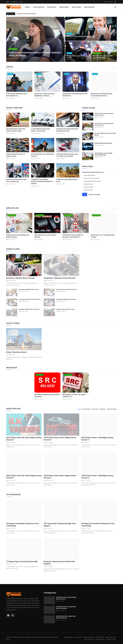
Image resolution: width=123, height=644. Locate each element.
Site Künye (78, 637)
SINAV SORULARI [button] (90, 7)
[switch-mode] (116, 2)
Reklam (21, 2)
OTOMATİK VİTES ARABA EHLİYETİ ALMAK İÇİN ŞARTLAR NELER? (42, 181)
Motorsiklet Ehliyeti (90, 175)
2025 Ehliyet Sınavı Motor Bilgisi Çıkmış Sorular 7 (104, 114)
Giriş (106, 2)
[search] (115, 7)
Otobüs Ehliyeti (88, 190)
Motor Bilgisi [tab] (95, 409)
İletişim (8, 2)
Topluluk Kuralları (110, 637)
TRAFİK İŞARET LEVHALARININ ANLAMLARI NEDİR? (103, 57)
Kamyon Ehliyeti (89, 184)
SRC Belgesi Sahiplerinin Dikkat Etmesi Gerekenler (47, 396)
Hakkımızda (15, 2)
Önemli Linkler (111, 639)
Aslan (36, 98)
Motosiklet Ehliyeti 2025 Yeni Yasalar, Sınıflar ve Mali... (16, 130)
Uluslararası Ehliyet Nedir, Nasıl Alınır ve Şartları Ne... (16, 180)
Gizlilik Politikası (69, 637)
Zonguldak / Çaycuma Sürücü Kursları (30, 299)
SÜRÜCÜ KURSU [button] (64, 7)
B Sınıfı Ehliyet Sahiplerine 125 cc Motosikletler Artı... (45, 95)
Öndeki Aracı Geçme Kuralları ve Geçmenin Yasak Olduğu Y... (101, 236)
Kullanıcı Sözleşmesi (89, 637)
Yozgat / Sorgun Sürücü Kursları (66, 309)
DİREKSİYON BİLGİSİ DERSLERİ (103, 143)
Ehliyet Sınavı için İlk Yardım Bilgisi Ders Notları (19, 236)
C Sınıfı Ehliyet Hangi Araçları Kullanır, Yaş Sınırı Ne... (41, 130)
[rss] (13, 615)
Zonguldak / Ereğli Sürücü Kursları (29, 289)
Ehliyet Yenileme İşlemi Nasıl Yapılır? (76, 57)
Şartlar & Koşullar (100, 639)
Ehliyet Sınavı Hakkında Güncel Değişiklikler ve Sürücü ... (73, 95)
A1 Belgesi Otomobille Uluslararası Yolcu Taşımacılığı (23, 525)
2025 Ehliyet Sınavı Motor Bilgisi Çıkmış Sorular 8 (60, 477)
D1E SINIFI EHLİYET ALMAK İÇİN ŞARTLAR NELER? (66, 608)
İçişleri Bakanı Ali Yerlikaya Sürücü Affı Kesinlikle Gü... (103, 95)
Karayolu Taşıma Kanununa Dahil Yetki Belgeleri (59, 563)
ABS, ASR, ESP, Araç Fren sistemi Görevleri (73, 236)
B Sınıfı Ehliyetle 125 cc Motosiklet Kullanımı (42, 155)
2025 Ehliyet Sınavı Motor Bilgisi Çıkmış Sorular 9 (60, 439)
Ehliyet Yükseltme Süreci (16, 352)
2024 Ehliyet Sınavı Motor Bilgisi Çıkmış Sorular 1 (104, 124)
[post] (35, 39)
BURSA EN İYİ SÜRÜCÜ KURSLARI (26, 14)
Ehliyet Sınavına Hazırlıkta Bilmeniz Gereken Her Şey (46, 236)
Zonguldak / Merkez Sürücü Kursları (29, 309)
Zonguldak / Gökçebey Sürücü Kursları (60, 278)
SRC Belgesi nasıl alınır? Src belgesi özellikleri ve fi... (74, 396)
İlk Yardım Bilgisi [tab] (86, 409)
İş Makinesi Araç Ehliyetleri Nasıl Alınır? (67, 180)
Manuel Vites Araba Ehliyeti (92, 178)
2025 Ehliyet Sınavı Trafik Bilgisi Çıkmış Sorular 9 (97, 439)
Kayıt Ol (111, 2)
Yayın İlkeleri (100, 637)
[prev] (113, 14)
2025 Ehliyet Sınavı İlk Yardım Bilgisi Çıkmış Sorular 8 (24, 477)
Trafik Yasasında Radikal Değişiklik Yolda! (17, 95)
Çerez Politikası (89, 639)
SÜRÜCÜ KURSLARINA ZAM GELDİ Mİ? (81, 37)
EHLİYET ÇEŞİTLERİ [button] (39, 7)
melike (8, 98)
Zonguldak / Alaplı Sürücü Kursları (66, 299)
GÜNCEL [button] (28, 7)
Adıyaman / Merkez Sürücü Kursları (21, 278)
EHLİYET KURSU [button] (77, 7)
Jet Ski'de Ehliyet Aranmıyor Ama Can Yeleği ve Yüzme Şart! (67, 155)
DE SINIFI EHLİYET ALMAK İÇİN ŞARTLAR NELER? (66, 617)
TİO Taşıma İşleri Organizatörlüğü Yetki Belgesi (60, 525)
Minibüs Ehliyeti (89, 187)
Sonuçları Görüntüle (94, 195)
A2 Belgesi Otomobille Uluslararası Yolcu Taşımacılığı (98, 525)
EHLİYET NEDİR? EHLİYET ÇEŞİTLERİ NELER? (105, 134)
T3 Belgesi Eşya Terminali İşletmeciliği (22, 561)
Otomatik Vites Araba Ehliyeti (92, 181)
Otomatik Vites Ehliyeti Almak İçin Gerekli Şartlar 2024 (67, 130)
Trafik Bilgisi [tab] (102, 409)
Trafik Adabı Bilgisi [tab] (111, 409)
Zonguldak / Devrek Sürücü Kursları (66, 289)
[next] (116, 14)
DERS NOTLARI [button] (52, 7)
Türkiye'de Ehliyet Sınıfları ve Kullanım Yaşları (15, 155)
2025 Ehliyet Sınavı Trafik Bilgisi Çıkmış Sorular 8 (97, 477)
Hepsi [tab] (79, 409)
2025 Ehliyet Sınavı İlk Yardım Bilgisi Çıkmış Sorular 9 (24, 439)
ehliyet (10, 58)
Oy (85, 195)
